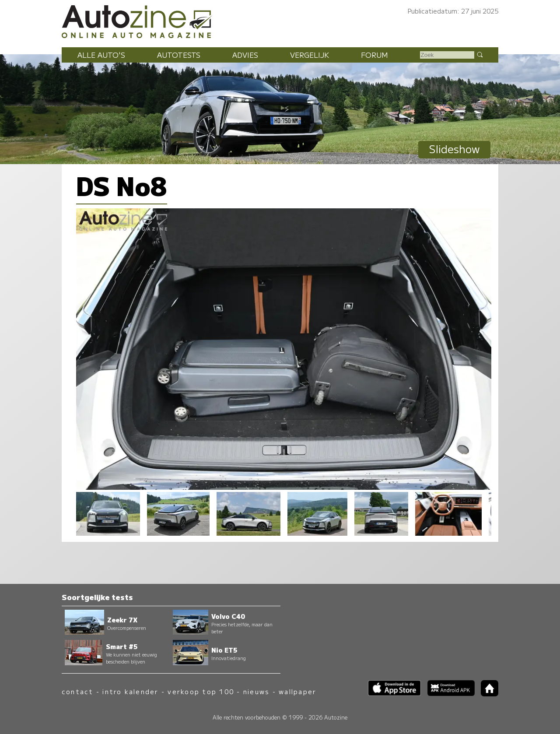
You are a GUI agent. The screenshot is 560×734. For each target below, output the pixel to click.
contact (78, 691)
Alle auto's (101, 55)
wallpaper (297, 691)
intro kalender (130, 691)
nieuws (256, 691)
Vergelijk (310, 55)
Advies (245, 55)
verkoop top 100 (201, 691)
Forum (374, 55)
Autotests (179, 55)
